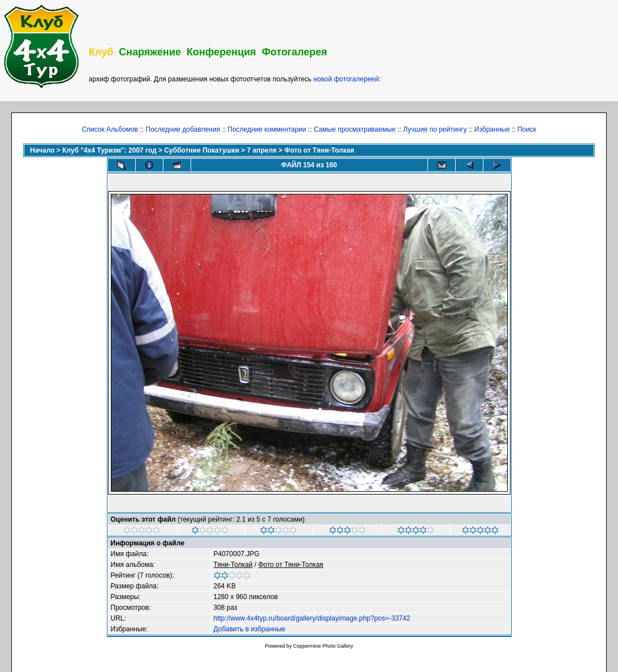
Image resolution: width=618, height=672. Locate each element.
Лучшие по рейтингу (435, 129)
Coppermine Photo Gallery (323, 646)
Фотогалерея (295, 52)
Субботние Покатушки (202, 150)
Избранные (492, 129)
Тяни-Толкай (233, 565)
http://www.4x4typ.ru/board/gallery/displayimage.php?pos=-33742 (312, 618)
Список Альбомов (110, 129)
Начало (42, 150)
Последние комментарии (267, 129)
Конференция (221, 52)
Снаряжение (150, 52)
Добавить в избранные (250, 629)
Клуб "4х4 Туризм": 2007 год (109, 150)
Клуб (101, 52)
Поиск (527, 129)
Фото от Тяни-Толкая (319, 150)
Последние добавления (183, 129)
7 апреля (262, 150)
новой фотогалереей (346, 79)
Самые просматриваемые (355, 129)
